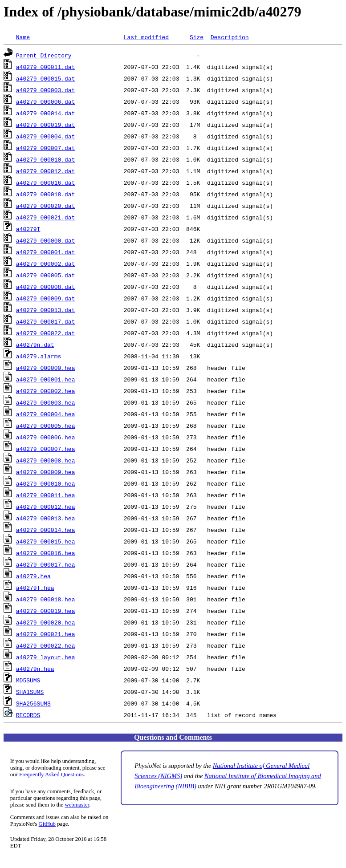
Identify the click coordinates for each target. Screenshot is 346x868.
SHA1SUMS (30, 692)
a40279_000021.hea (46, 634)
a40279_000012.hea (46, 507)
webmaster (77, 805)
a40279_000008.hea (46, 460)
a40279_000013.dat (46, 310)
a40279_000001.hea (46, 379)
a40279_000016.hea (46, 553)
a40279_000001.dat (46, 252)
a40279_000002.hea (46, 391)
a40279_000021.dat (46, 217)
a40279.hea (33, 576)
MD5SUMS (28, 680)
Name (23, 37)
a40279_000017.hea (46, 564)
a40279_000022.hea (46, 645)
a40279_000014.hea (46, 530)
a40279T (28, 229)
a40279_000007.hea (46, 449)
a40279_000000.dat (46, 240)
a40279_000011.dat (46, 67)
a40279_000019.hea (46, 611)
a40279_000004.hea (46, 414)
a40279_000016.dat (46, 183)
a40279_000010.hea (46, 483)
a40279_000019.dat (46, 125)
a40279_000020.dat (46, 206)
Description (230, 37)
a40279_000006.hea (46, 437)
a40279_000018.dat (46, 194)
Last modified (146, 37)
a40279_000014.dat (46, 113)
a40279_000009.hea (46, 472)
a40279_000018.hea (46, 599)
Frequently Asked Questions (51, 775)
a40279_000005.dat (46, 275)
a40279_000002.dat (46, 264)
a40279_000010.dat (46, 159)
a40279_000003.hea (46, 402)
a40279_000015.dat (46, 78)
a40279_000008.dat (46, 287)
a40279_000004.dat (46, 136)
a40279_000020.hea (46, 622)
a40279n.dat (35, 345)
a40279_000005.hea (46, 426)
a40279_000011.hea (46, 495)
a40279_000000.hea (46, 368)
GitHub (47, 824)
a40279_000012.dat (46, 171)
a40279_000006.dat (46, 101)
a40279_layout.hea (46, 657)
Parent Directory (44, 55)
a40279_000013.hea (46, 518)
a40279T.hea (35, 588)
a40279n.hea (35, 669)
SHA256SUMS (33, 703)
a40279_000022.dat (46, 333)
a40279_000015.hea (46, 541)
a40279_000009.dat (46, 298)
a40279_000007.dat (46, 148)
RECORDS (28, 715)
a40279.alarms (39, 356)
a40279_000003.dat (46, 90)
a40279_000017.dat (46, 321)
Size (197, 37)
